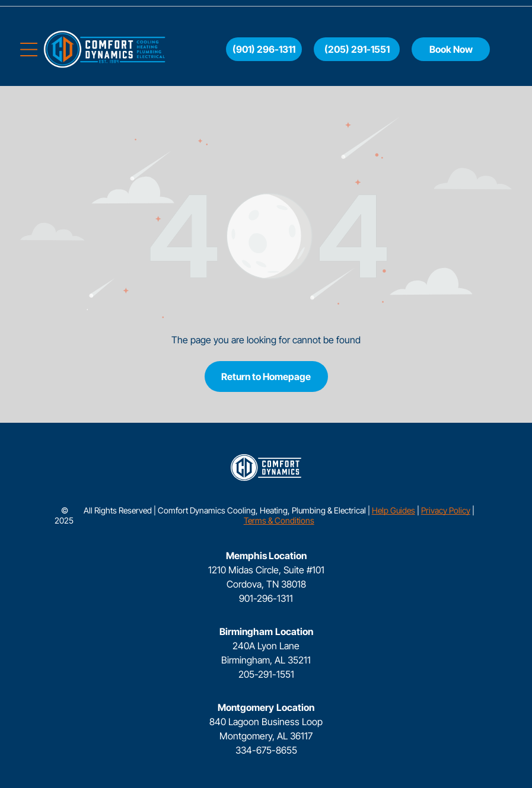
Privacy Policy (446, 510)
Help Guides (394, 510)
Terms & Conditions (279, 520)
